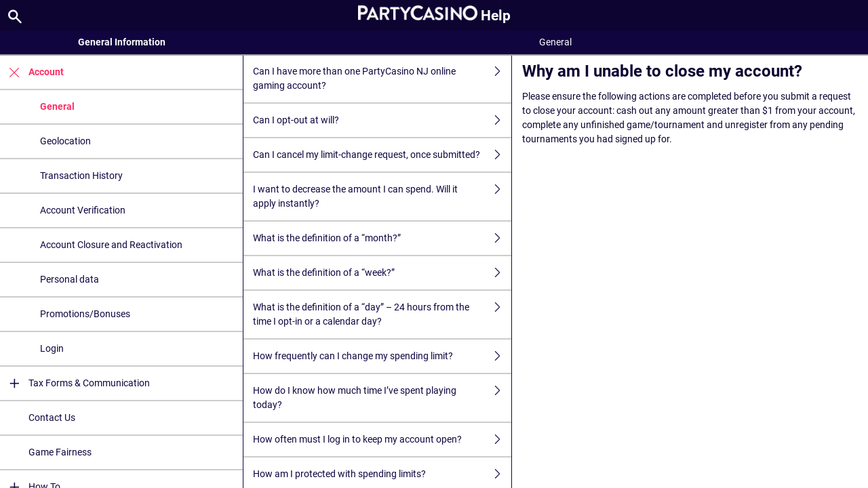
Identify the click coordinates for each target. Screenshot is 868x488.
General (57, 106)
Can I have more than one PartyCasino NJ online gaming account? (382, 79)
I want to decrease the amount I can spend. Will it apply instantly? (382, 197)
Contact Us (52, 418)
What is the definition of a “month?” (382, 238)
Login (52, 348)
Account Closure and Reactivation (111, 245)
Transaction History (81, 176)
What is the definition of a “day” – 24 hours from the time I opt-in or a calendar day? (382, 314)
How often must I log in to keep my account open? (382, 440)
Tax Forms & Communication (75, 383)
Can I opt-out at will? (382, 120)
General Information (122, 42)
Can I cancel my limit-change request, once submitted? (382, 155)
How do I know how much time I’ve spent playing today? (382, 398)
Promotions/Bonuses (85, 314)
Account (32, 72)
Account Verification (83, 210)
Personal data (70, 279)
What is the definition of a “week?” (382, 273)
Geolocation (65, 141)
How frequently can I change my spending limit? (382, 356)
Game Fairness (60, 452)
